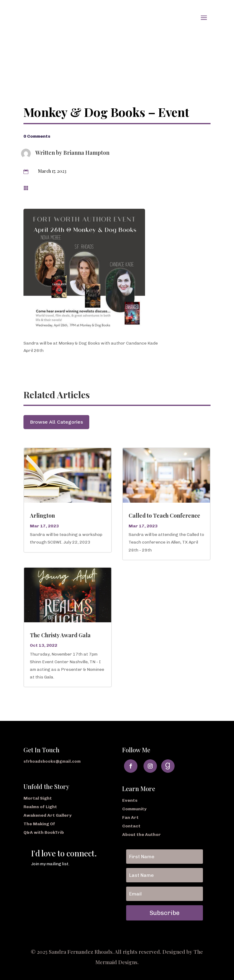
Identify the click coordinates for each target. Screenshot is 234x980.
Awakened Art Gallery (48, 815)
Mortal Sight (38, 798)
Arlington (42, 515)
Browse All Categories (56, 422)
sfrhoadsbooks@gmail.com (52, 761)
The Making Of (39, 824)
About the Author (142, 835)
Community (134, 809)
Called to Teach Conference (164, 515)
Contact (131, 826)
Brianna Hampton (86, 153)
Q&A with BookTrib (44, 832)
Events (130, 800)
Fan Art (130, 817)
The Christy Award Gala (60, 635)
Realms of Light (40, 807)
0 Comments (37, 136)
